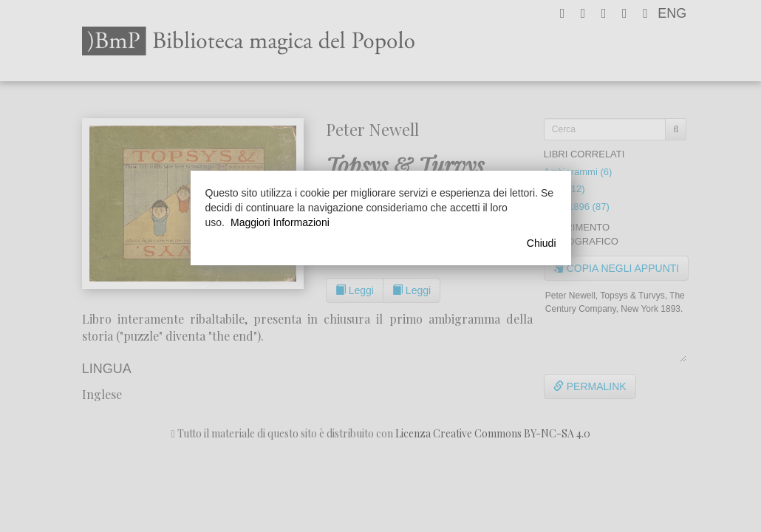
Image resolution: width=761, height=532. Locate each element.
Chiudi (542, 243)
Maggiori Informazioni (280, 222)
